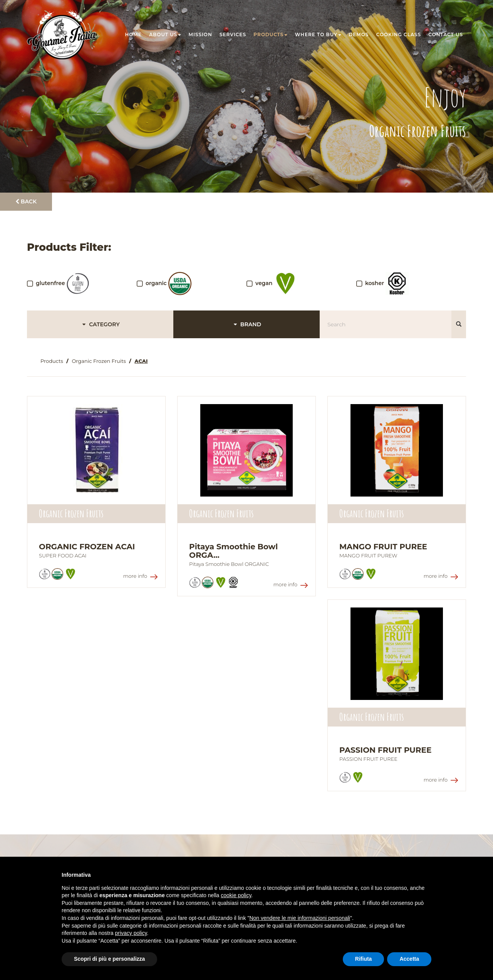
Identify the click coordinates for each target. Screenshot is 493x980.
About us (165, 34)
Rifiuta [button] (364, 959)
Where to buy (318, 34)
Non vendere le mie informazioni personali (299, 918)
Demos (359, 34)
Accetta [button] (409, 959)
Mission (200, 34)
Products (270, 34)
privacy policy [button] (131, 933)
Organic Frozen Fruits (99, 361)
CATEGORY (100, 324)
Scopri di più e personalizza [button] (109, 959)
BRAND (246, 324)
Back (26, 201)
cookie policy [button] (236, 895)
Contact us (446, 34)
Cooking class (399, 34)
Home (133, 34)
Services (233, 34)
